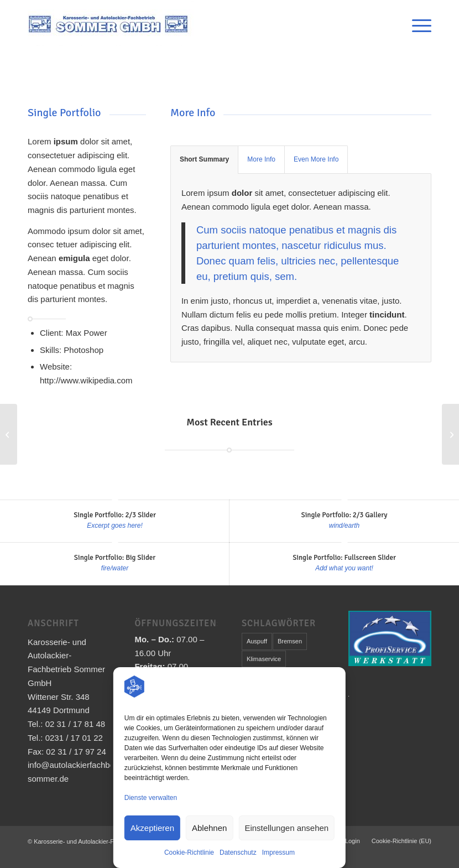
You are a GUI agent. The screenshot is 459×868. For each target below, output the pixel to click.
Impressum (278, 853)
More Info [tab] (261, 159)
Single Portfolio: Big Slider (115, 558)
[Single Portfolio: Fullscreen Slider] (9, 434)
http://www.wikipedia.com (86, 380)
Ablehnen (209, 828)
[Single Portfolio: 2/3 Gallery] (450, 434)
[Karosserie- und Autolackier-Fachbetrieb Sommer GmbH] (111, 25)
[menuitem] (416, 25)
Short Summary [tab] (204, 159)
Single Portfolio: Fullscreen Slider (344, 558)
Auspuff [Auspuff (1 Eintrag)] (257, 641)
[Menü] (416, 25)
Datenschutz (238, 853)
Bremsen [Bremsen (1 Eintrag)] (290, 641)
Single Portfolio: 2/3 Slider (115, 515)
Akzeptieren (152, 828)
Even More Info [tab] (316, 159)
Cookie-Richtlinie (189, 853)
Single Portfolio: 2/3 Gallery (345, 515)
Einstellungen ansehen (286, 828)
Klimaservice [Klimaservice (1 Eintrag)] (264, 659)
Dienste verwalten (151, 798)
